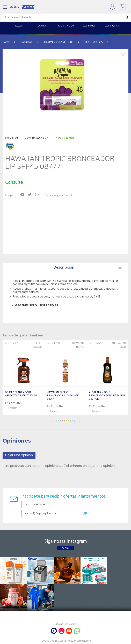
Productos (26, 42)
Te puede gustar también (61, 196)
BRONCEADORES (93, 42)
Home (6, 42)
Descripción (88, 268)
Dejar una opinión (19, 455)
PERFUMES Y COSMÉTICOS (58, 42)
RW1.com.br (77, 640)
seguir (66, 539)
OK (116, 504)
